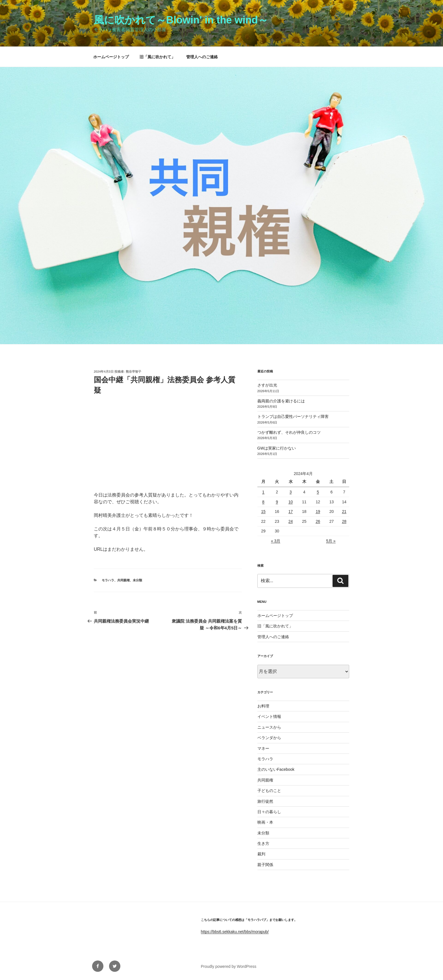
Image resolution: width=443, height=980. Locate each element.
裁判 (261, 854)
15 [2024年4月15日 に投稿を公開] (263, 511)
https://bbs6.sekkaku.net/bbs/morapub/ (235, 932)
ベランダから (269, 738)
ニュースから (269, 727)
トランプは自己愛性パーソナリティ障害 (293, 416)
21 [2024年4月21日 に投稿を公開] (344, 511)
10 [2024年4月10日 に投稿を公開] (291, 502)
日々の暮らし (269, 812)
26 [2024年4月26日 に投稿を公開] (318, 521)
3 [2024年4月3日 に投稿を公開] (291, 492)
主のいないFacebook (276, 769)
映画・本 (265, 822)
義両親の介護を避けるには (281, 401)
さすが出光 (267, 385)
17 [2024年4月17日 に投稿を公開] (291, 511)
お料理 (263, 706)
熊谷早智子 (133, 372)
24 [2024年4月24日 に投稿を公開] (291, 521)
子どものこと (269, 791)
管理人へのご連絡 (202, 57)
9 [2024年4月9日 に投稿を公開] (277, 502)
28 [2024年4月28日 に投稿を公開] (344, 521)
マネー (263, 748)
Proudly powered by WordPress (229, 966)
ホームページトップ (111, 57)
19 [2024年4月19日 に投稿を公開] (318, 511)
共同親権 (123, 580)
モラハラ (108, 580)
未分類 (137, 580)
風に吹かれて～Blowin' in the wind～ (181, 20)
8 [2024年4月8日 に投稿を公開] (263, 502)
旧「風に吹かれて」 (157, 57)
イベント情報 (269, 716)
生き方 (263, 843)
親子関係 (265, 865)
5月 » (331, 541)
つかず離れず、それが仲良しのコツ (289, 432)
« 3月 (276, 541)
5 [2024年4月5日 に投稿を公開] (318, 492)
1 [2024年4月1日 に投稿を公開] (263, 492)
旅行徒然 (265, 801)
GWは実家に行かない (277, 448)
